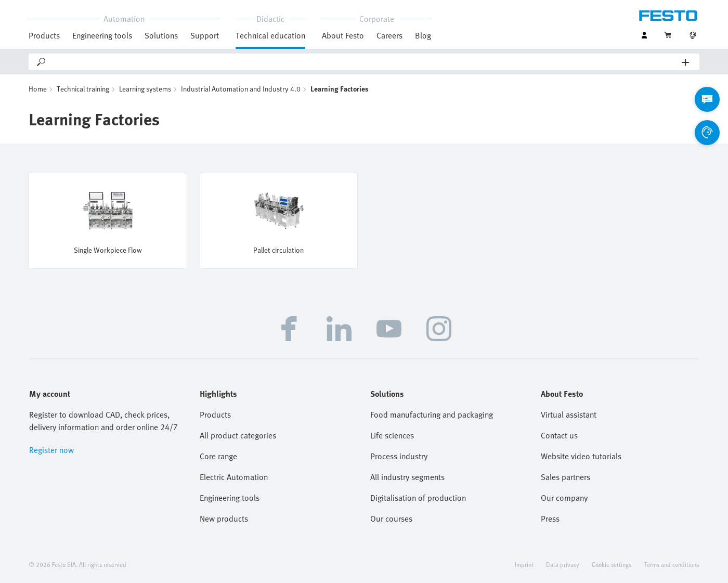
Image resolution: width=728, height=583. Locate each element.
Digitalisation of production (418, 498)
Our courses (391, 519)
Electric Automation (234, 477)
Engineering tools (102, 35)
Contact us (559, 435)
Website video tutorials (581, 456)
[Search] (365, 62)
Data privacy (563, 564)
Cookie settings (612, 564)
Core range (218, 456)
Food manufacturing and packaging (432, 414)
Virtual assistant (569, 414)
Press (550, 519)
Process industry (399, 456)
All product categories (238, 435)
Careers (389, 35)
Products (44, 35)
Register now (51, 450)
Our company (564, 498)
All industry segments (407, 477)
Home (38, 89)
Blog (423, 35)
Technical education (270, 35)
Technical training (83, 89)
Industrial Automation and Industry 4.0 (241, 89)
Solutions (161, 35)
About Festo (343, 35)
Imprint (524, 564)
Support (205, 35)
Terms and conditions (671, 564)
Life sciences (392, 435)
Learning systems (145, 89)
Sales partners (565, 477)
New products (224, 519)
